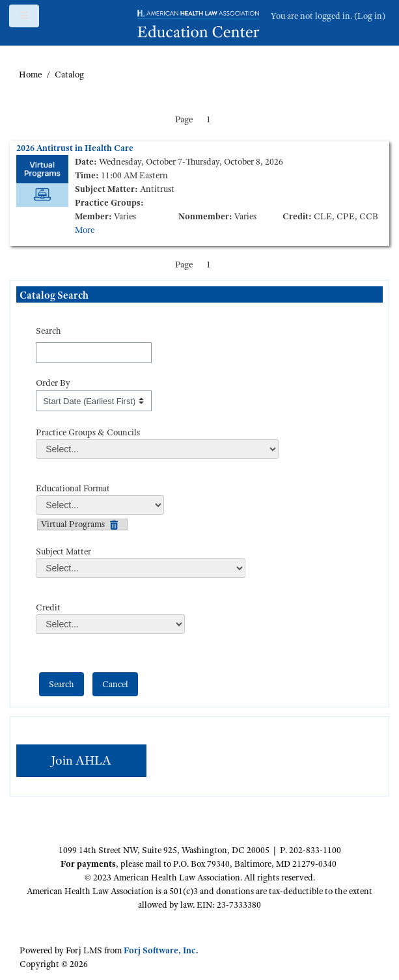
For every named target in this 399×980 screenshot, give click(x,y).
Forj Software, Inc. (161, 950)
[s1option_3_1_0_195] (94, 401)
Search (48, 331)
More (85, 230)
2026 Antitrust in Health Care (75, 148)
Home (30, 74)
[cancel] (115, 684)
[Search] (94, 353)
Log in (370, 16)
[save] (62, 684)
